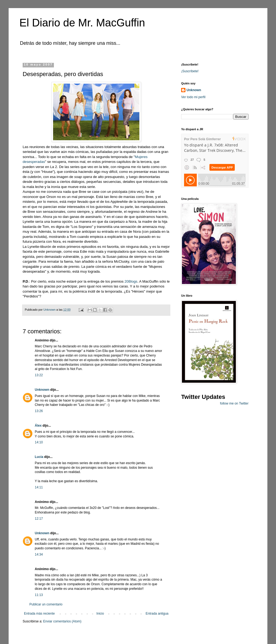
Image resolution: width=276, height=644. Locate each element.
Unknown (42, 390)
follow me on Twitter (234, 403)
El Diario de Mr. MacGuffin (82, 23)
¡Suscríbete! (190, 71)
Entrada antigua (157, 614)
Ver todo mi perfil (193, 97)
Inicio (100, 614)
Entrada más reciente (39, 614)
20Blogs (131, 281)
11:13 (39, 595)
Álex (38, 426)
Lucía (39, 457)
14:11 (39, 487)
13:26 (39, 411)
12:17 (39, 519)
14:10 (39, 442)
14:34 (39, 554)
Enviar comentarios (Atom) (62, 621)
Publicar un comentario (46, 604)
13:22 (39, 375)
